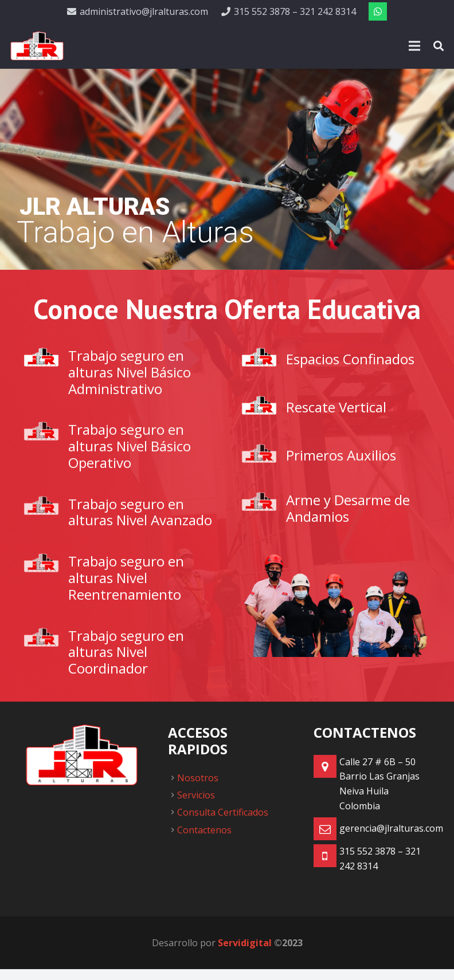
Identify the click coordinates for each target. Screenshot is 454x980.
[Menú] (414, 46)
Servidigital (245, 943)
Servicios (196, 795)
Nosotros (198, 778)
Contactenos (204, 830)
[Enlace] (37, 46)
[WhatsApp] (378, 11)
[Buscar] (439, 46)
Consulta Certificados (223, 812)
